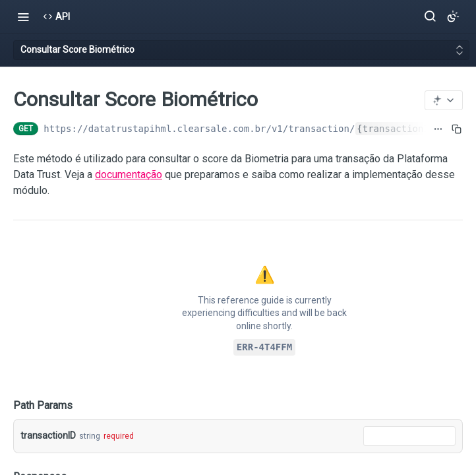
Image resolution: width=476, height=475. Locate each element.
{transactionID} (398, 129)
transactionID (48, 435)
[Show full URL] (438, 129)
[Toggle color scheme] (453, 16)
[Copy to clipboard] (457, 129)
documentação (129, 174)
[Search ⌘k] (430, 16)
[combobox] (409, 436)
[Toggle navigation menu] (23, 16)
